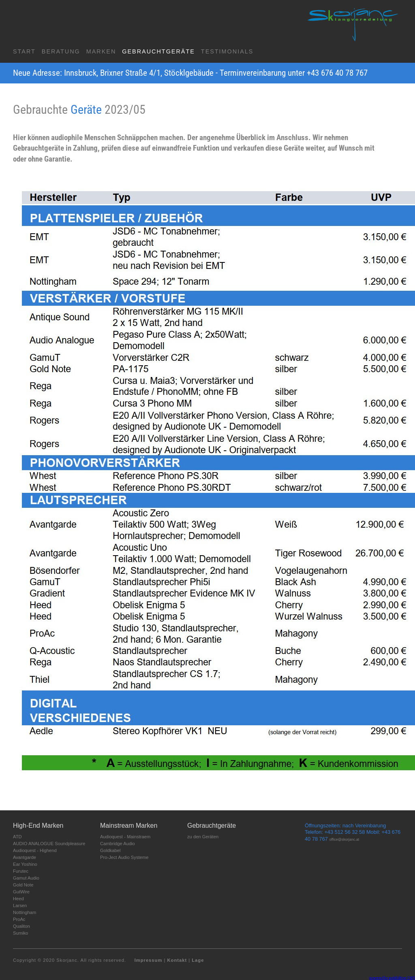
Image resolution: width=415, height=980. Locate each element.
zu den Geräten (203, 837)
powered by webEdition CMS (392, 978)
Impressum (149, 960)
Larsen (20, 905)
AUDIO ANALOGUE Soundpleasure (49, 844)
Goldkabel (110, 850)
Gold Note (23, 885)
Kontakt (177, 960)
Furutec (21, 871)
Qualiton (21, 926)
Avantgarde (25, 857)
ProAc (19, 919)
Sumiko (20, 933)
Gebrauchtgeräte (158, 51)
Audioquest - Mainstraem (125, 837)
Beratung (61, 51)
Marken (101, 51)
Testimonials (227, 51)
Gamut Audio (26, 878)
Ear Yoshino (25, 864)
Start (24, 51)
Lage (198, 960)
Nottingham (25, 912)
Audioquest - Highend (35, 850)
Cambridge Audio (118, 844)
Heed (18, 899)
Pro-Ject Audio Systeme (124, 857)
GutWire (21, 892)
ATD (17, 837)
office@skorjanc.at (344, 839)
